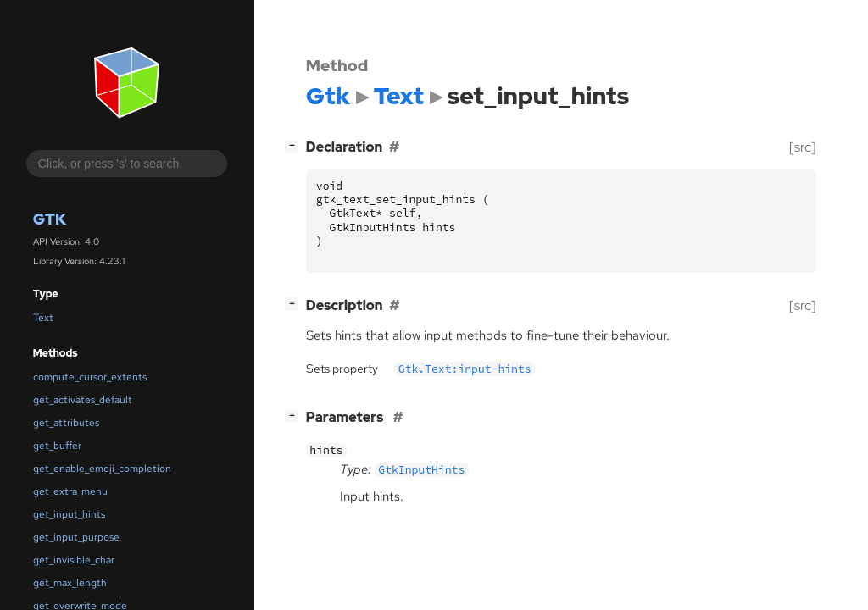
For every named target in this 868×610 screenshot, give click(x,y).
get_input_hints (69, 514)
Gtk (50, 219)
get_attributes (66, 423)
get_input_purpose (76, 537)
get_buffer (57, 446)
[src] (803, 147)
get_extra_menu (70, 491)
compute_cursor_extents (90, 377)
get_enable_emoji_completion (102, 469)
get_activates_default (83, 400)
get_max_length (70, 583)
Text (43, 318)
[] (295, 145)
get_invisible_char (74, 560)
